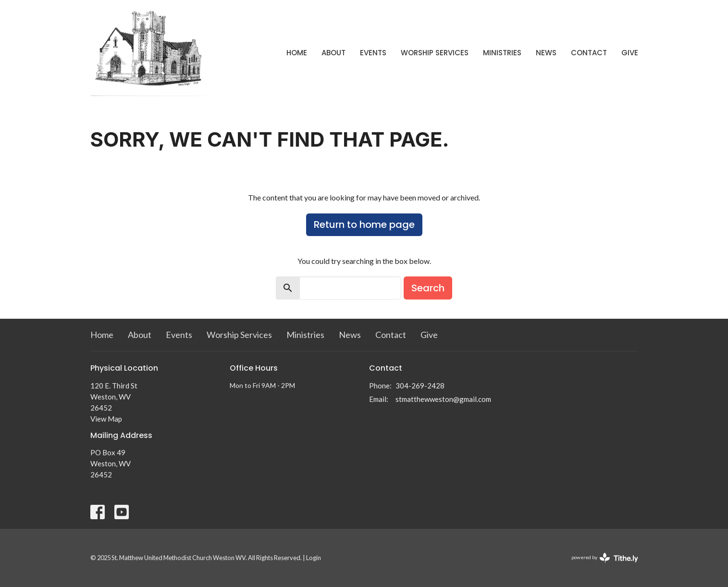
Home (297, 53)
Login (314, 558)
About (333, 53)
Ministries (502, 53)
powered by (605, 558)
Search (428, 288)
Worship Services (435, 53)
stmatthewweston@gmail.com (443, 399)
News (546, 53)
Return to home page (364, 225)
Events (373, 53)
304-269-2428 (420, 386)
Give (630, 53)
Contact (589, 53)
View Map (106, 419)
